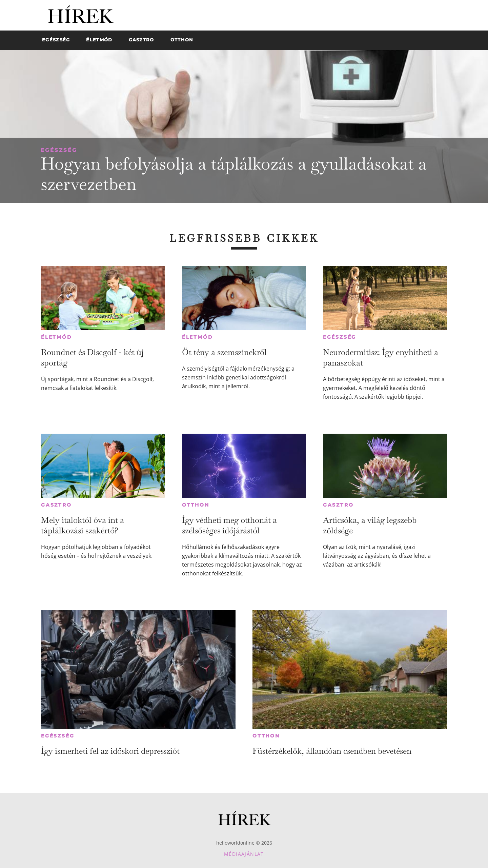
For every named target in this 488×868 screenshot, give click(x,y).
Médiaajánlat (244, 854)
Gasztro (56, 505)
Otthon (196, 505)
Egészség (59, 150)
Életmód (57, 337)
